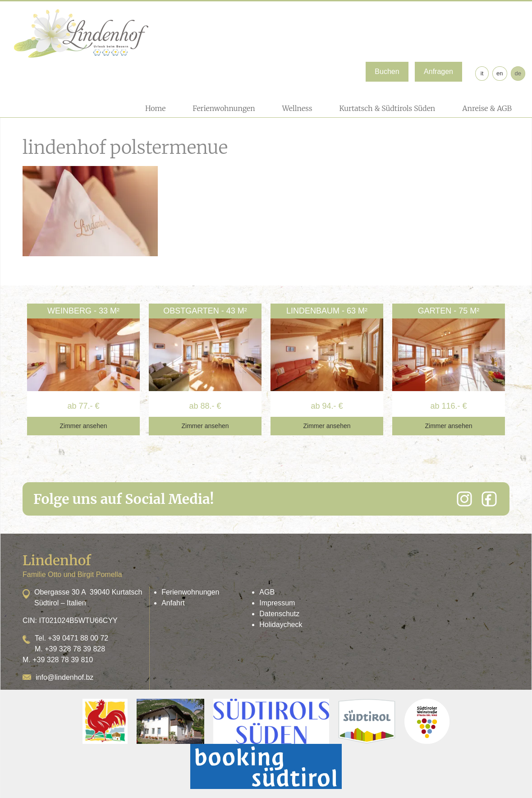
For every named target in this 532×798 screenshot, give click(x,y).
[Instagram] (464, 499)
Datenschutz (279, 614)
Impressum (277, 603)
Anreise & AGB (487, 108)
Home (155, 108)
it (482, 73)
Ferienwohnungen (224, 108)
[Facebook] (489, 499)
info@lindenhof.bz (64, 677)
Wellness (297, 108)
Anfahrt (173, 603)
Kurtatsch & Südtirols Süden (387, 108)
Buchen (387, 71)
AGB (267, 592)
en (500, 73)
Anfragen (438, 71)
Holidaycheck (281, 625)
